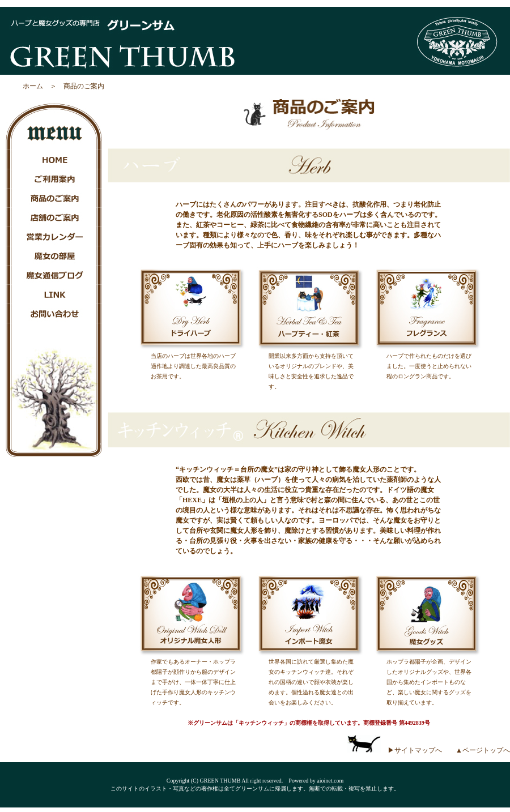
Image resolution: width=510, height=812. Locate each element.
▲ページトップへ (483, 750)
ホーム (33, 86)
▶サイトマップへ (415, 750)
